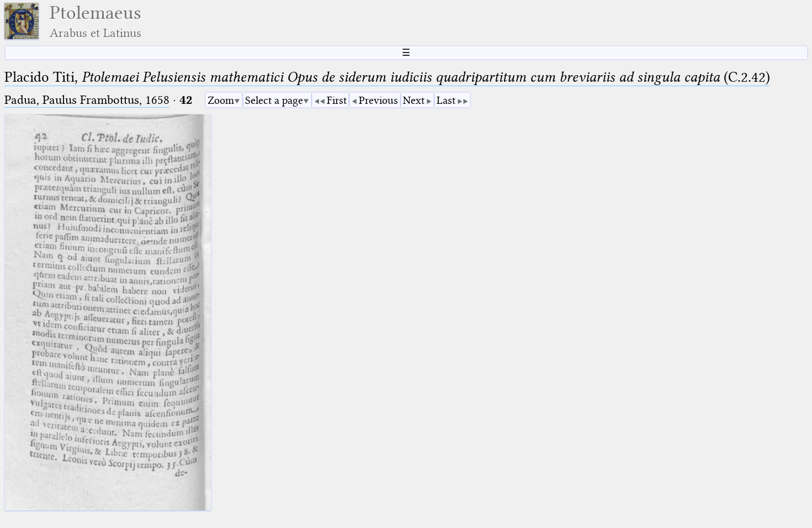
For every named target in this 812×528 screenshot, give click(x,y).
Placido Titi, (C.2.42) (387, 77)
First (337, 100)
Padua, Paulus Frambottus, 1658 (87, 100)
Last (446, 100)
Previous (378, 100)
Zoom (221, 100)
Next (414, 100)
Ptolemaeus (95, 21)
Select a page (274, 100)
